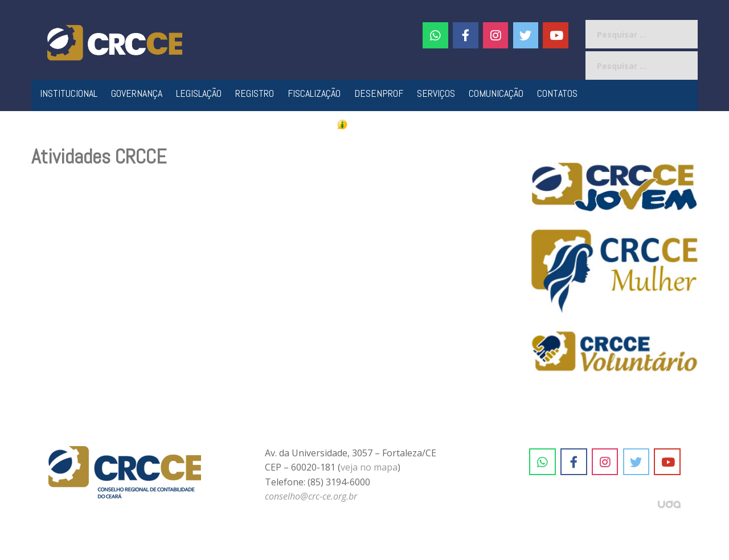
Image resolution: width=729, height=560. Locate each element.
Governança (137, 93)
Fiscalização (314, 93)
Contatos (557, 93)
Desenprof (379, 93)
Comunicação (496, 93)
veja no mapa (369, 467)
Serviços (436, 93)
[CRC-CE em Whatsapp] (435, 35)
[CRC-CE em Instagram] (605, 462)
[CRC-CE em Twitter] (526, 35)
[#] (496, 35)
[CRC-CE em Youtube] (556, 35)
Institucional (69, 93)
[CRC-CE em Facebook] (466, 35)
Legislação (199, 93)
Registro (255, 93)
